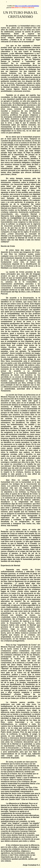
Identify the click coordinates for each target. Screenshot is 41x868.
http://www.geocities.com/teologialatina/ (27, 6)
